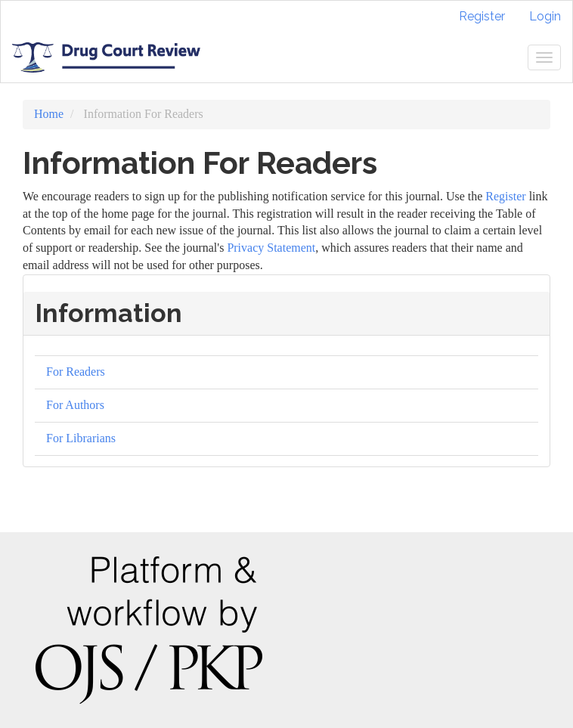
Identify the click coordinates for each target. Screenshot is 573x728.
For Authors (75, 405)
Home (49, 114)
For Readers (76, 372)
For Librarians (81, 438)
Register (482, 16)
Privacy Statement (271, 248)
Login (545, 16)
